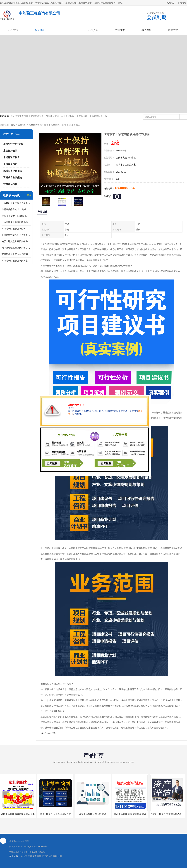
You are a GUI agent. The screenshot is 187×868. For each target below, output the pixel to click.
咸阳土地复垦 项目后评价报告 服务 (18, 814)
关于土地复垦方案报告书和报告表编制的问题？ (16, 241)
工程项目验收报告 (13, 178)
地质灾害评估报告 (13, 171)
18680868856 (125, 188)
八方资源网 (26, 856)
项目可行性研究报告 (14, 144)
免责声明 (37, 856)
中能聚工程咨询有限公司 (20, 852)
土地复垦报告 (10, 164)
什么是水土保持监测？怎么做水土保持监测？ (16, 203)
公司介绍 (93, 30)
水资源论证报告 (11, 157)
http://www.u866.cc (49, 733)
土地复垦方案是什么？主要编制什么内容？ (16, 235)
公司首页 (13, 30)
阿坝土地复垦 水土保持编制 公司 (55, 814)
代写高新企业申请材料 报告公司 (16, 222)
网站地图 (57, 856)
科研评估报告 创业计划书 (14, 209)
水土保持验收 (35, 125)
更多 (29, 195)
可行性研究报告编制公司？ (15, 229)
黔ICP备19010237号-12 (40, 847)
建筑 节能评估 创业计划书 (14, 216)
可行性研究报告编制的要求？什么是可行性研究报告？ (16, 261)
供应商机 (40, 30)
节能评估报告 (10, 184)
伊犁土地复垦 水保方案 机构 (93, 814)
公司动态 (120, 30)
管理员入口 (47, 856)
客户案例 (146, 30)
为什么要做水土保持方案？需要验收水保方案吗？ (16, 248)
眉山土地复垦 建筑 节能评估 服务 (130, 814)
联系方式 (173, 30)
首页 (13, 125)
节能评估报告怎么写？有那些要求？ (16, 254)
